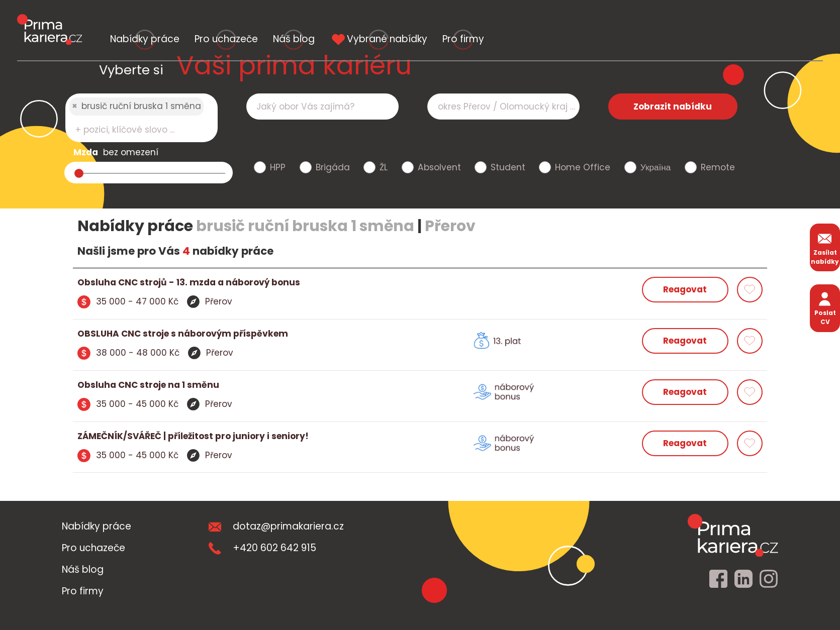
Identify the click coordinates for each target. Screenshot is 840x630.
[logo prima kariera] (50, 20)
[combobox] (142, 118)
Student (508, 167)
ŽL (384, 167)
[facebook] (718, 579)
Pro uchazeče (325, 19)
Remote (718, 167)
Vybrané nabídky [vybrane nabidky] (610, 19)
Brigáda (333, 167)
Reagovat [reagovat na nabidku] (685, 289)
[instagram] (769, 579)
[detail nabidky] (249, 283)
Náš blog (459, 19)
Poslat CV (825, 308)
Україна (656, 167)
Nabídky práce (178, 19)
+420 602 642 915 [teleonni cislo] (262, 548)
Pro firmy (761, 19)
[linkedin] (743, 579)
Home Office (583, 167)
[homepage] (733, 535)
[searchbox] (135, 130)
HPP (278, 167)
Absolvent (439, 167)
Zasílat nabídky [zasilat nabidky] (825, 247)
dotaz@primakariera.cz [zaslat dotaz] (276, 526)
